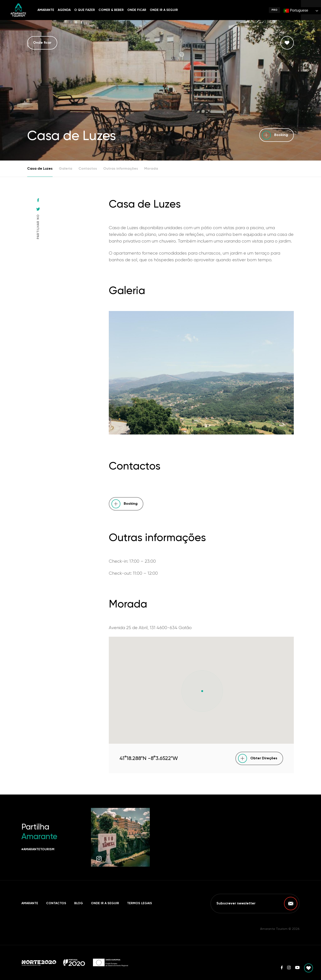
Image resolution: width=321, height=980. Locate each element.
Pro (274, 10)
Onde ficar (137, 10)
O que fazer (85, 10)
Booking (281, 135)
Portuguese (296, 11)
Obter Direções (264, 758)
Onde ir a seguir (164, 10)
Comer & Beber (111, 10)
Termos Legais (140, 903)
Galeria (66, 169)
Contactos (88, 169)
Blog (79, 903)
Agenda (64, 10)
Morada (151, 169)
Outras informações (121, 169)
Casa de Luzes (40, 169)
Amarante (46, 10)
